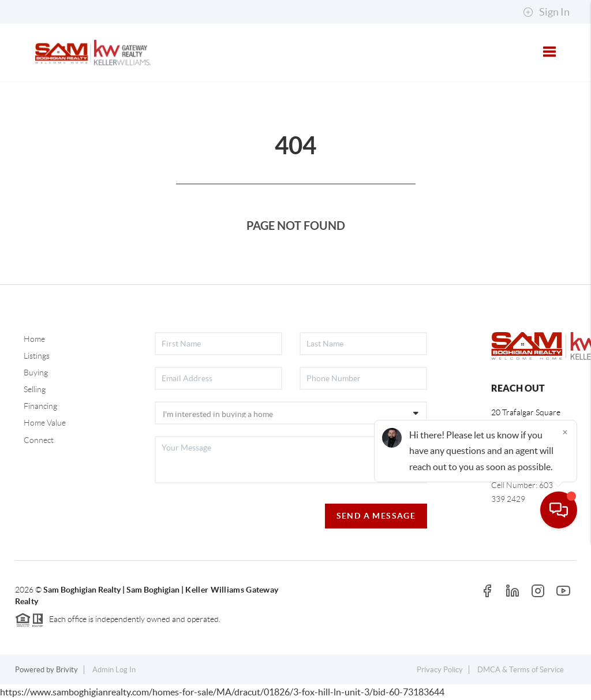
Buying (36, 373)
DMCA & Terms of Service (521, 670)
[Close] (565, 589)
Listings (37, 356)
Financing (40, 406)
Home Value (45, 423)
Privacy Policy (440, 670)
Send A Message (376, 516)
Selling (35, 389)
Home (34, 339)
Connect (39, 440)
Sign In (546, 12)
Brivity (67, 670)
